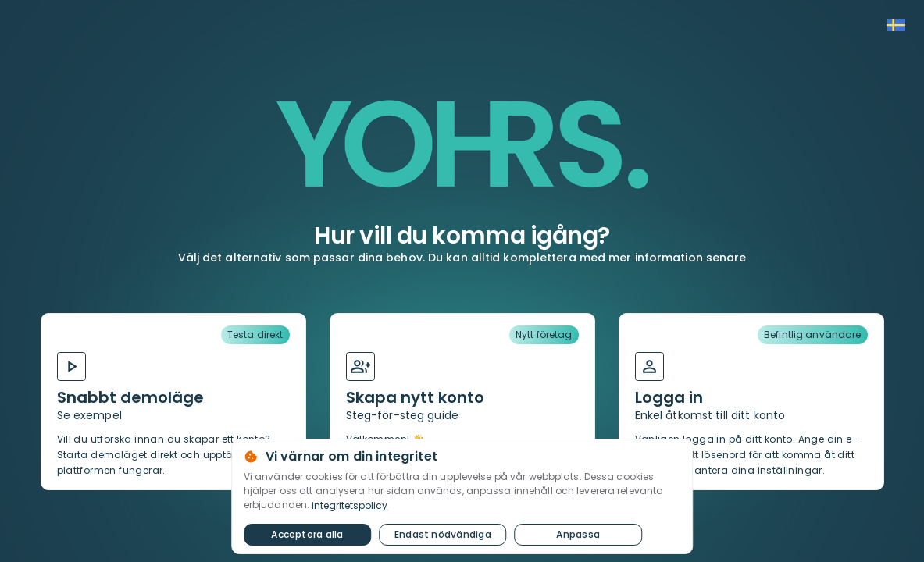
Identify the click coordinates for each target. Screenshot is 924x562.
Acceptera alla (307, 535)
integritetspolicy (350, 505)
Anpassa (578, 535)
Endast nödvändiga (442, 535)
